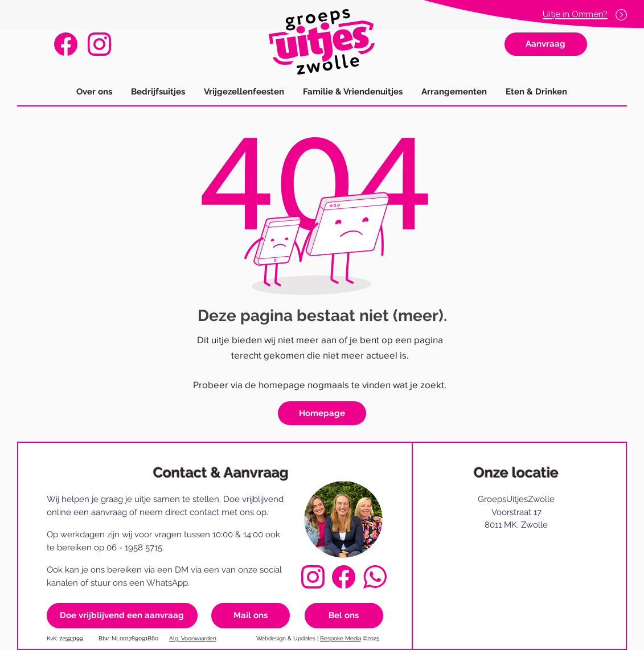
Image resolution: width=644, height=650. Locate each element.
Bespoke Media (341, 638)
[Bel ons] (344, 616)
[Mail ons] (251, 616)
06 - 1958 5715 (134, 548)
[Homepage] (322, 413)
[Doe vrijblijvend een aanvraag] (122, 616)
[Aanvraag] (546, 44)
